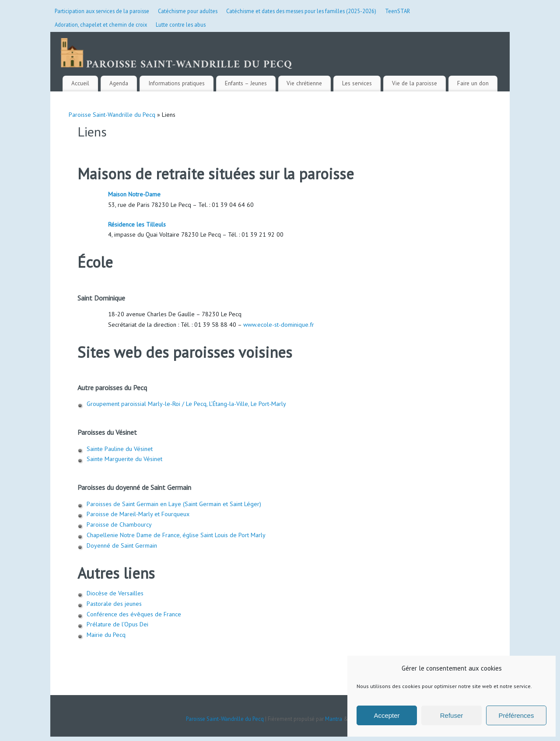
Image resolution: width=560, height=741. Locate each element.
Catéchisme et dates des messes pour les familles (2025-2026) (301, 11)
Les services (357, 83)
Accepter (387, 715)
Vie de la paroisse (415, 83)
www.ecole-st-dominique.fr (279, 325)
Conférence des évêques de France (134, 614)
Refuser (452, 715)
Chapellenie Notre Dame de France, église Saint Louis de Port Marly (176, 535)
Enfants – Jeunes (246, 83)
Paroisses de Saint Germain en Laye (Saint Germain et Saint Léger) (174, 504)
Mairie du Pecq (107, 635)
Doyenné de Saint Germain (122, 545)
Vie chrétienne (304, 83)
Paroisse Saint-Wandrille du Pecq (112, 115)
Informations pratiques (177, 83)
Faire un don (473, 83)
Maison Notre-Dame (134, 194)
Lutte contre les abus (181, 24)
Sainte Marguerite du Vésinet (124, 459)
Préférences (516, 715)
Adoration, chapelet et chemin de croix (101, 24)
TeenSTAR (397, 11)
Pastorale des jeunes (114, 604)
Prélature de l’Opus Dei (117, 624)
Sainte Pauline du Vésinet (120, 449)
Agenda (119, 83)
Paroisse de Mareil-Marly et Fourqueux (138, 514)
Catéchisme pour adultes (188, 11)
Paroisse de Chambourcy (119, 524)
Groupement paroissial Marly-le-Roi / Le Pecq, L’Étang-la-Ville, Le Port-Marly (186, 404)
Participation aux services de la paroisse (102, 11)
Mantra (334, 719)
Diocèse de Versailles (115, 593)
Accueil (80, 83)
